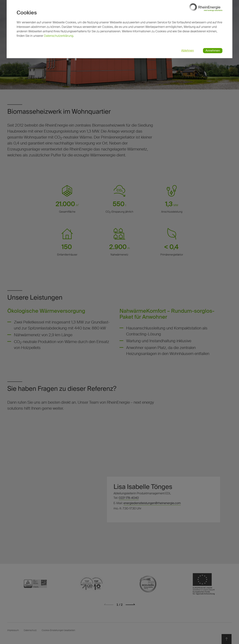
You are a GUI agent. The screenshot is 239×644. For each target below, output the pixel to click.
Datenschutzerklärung (59, 36)
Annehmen (213, 51)
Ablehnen (188, 51)
